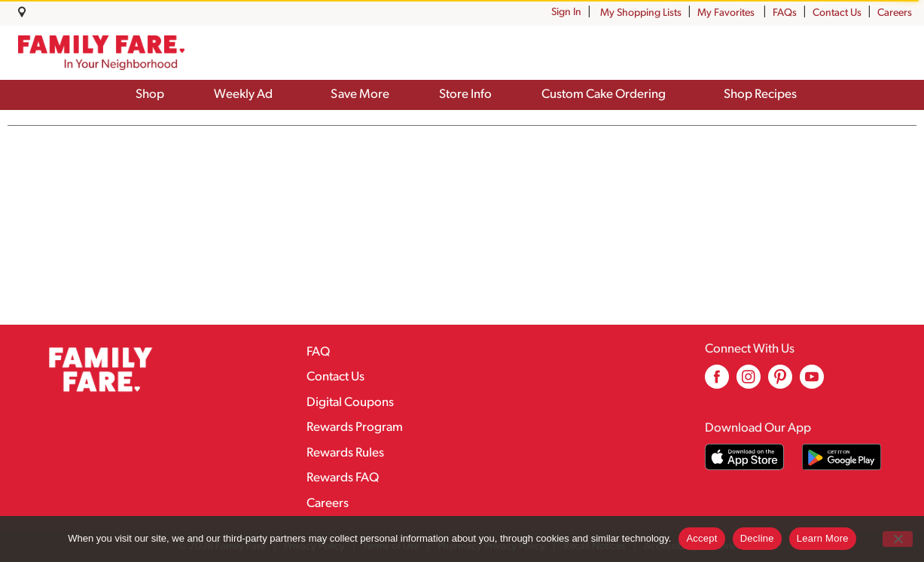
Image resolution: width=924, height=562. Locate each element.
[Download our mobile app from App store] (744, 457)
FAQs (785, 13)
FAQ (318, 352)
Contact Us (837, 13)
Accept (701, 538)
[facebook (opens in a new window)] (717, 382)
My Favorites (727, 13)
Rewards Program (355, 428)
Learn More (823, 538)
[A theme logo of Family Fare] (101, 53)
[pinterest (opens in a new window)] (780, 382)
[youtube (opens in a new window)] (812, 382)
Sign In (566, 12)
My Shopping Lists (641, 13)
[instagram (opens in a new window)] (749, 382)
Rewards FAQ (343, 478)
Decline (757, 538)
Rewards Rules (345, 453)
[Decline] (898, 539)
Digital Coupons (350, 403)
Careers (895, 13)
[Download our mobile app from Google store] (842, 457)
